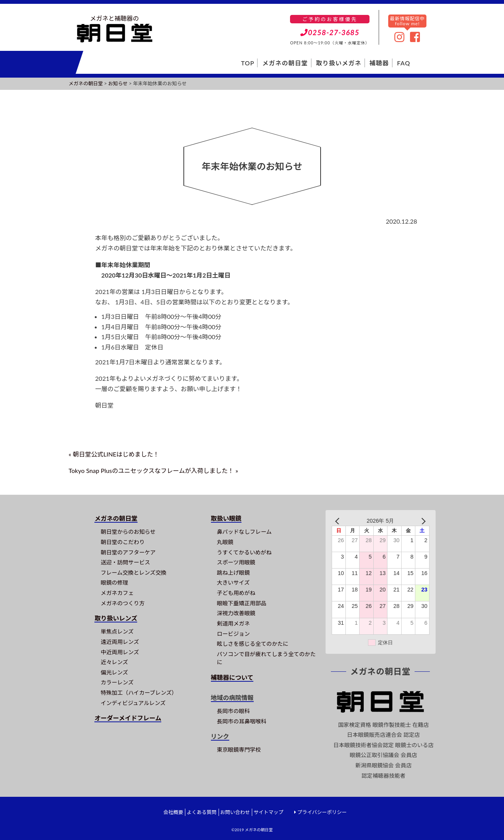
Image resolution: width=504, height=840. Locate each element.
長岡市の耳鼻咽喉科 (242, 721)
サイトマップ (268, 812)
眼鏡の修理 (114, 582)
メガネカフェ (117, 593)
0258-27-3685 (330, 32)
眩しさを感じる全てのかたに (253, 644)
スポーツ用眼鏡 (236, 562)
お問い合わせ (235, 812)
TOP (248, 63)
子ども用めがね (236, 593)
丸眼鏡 (225, 542)
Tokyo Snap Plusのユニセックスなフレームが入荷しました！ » (154, 470)
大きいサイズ (233, 582)
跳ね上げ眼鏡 (233, 573)
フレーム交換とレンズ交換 (133, 573)
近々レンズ (114, 662)
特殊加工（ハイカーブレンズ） (139, 693)
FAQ (404, 63)
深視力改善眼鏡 (236, 613)
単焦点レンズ (117, 631)
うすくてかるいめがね (244, 552)
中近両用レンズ (120, 652)
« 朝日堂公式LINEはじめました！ (114, 454)
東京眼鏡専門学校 (239, 750)
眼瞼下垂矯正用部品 (242, 603)
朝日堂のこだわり (122, 542)
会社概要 (173, 812)
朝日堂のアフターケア (128, 552)
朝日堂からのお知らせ (128, 532)
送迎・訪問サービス (125, 562)
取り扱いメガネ (339, 63)
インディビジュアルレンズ (133, 703)
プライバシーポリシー (322, 812)
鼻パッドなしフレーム (244, 532)
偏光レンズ (114, 672)
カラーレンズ (117, 682)
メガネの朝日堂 (285, 63)
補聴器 (379, 63)
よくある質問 (202, 812)
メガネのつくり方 (122, 603)
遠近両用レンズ (120, 642)
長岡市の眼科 (233, 711)
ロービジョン (233, 634)
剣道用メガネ (233, 623)
